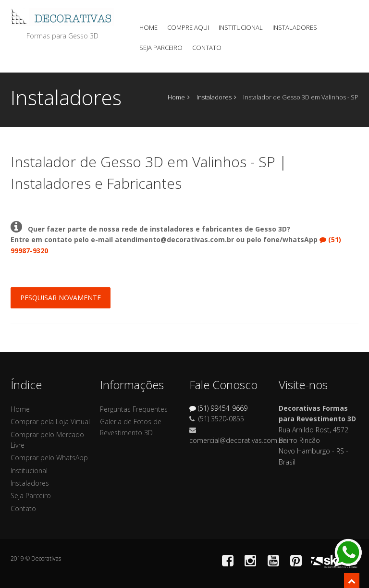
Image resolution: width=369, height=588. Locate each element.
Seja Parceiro (161, 48)
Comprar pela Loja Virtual (50, 422)
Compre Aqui (188, 27)
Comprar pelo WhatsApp (49, 458)
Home (148, 27)
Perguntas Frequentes (134, 409)
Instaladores (295, 27)
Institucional (241, 27)
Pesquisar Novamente (61, 298)
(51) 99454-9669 (218, 408)
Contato (207, 48)
